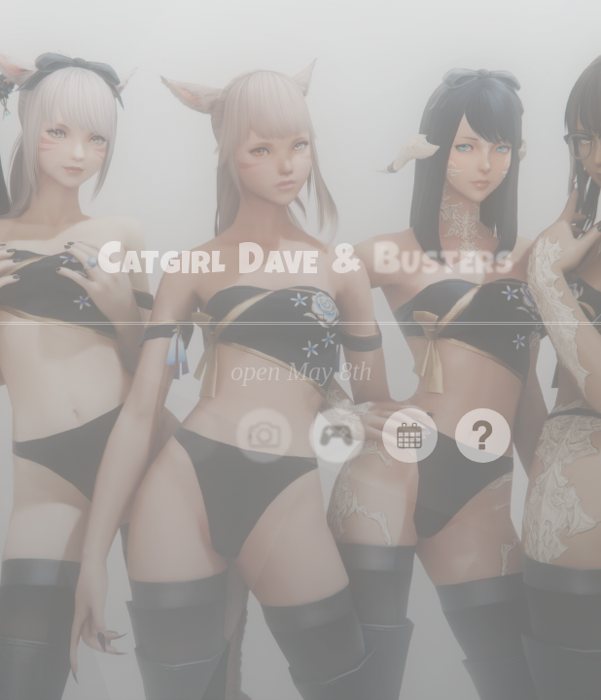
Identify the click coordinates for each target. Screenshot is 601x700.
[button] (264, 436)
